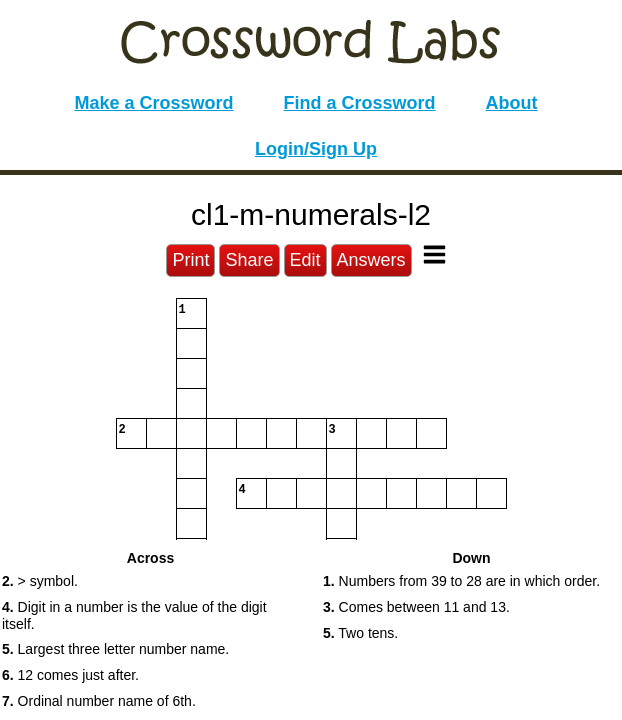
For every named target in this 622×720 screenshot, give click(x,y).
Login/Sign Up (316, 149)
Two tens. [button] (360, 633)
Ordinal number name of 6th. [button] (99, 701)
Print (190, 260)
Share (249, 260)
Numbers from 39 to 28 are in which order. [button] (461, 581)
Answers (371, 260)
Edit (305, 260)
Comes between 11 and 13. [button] (416, 607)
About (512, 103)
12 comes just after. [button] (70, 675)
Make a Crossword (153, 103)
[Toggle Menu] (434, 254)
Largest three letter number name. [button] (115, 649)
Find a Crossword (360, 103)
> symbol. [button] (40, 581)
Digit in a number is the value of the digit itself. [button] (134, 615)
